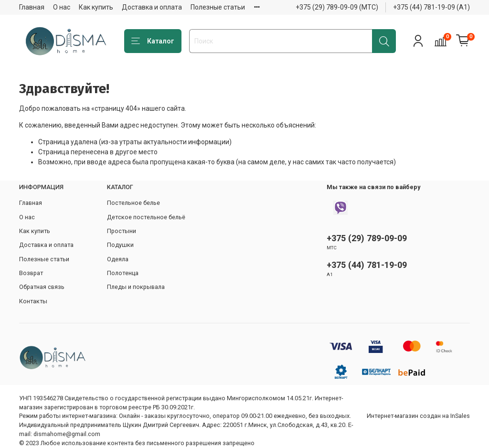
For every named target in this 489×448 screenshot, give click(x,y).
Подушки (120, 245)
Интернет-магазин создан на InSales (418, 416)
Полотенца (123, 273)
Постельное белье (133, 203)
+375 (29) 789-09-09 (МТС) (337, 7)
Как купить (96, 7)
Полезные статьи (218, 7)
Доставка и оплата (152, 7)
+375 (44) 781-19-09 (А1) (431, 7)
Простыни (122, 231)
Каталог (153, 42)
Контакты (33, 301)
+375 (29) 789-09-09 (367, 238)
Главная (32, 7)
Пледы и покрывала (136, 287)
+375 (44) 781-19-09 (367, 265)
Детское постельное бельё (146, 217)
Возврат (31, 273)
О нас (62, 7)
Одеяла (118, 259)
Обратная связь (42, 287)
